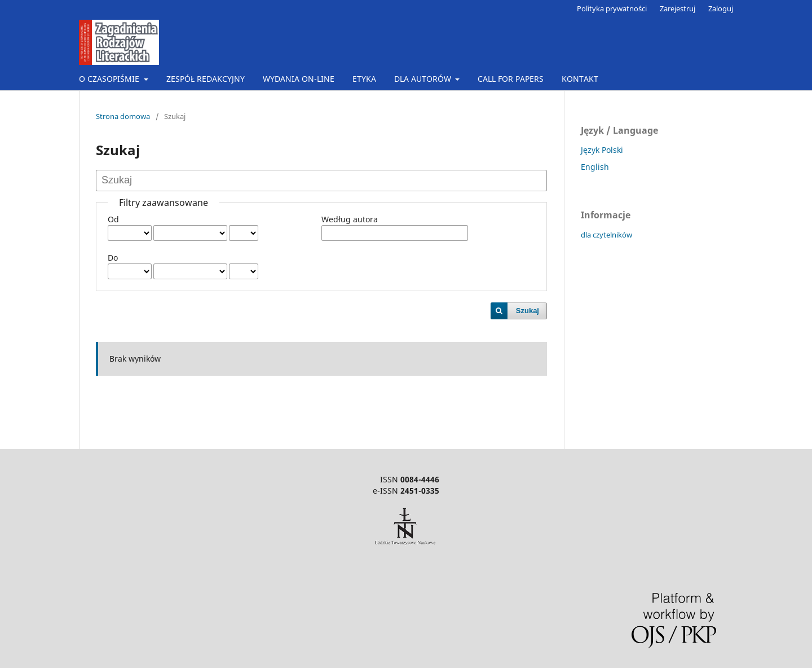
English (595, 167)
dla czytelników (606, 235)
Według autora (350, 219)
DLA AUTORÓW (424, 79)
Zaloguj (721, 8)
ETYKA (364, 79)
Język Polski (602, 150)
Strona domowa (123, 116)
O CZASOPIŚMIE (110, 79)
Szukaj (528, 311)
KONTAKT (580, 79)
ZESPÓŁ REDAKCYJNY (206, 79)
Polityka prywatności (612, 8)
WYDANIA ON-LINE (299, 79)
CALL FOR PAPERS (511, 79)
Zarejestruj (678, 8)
